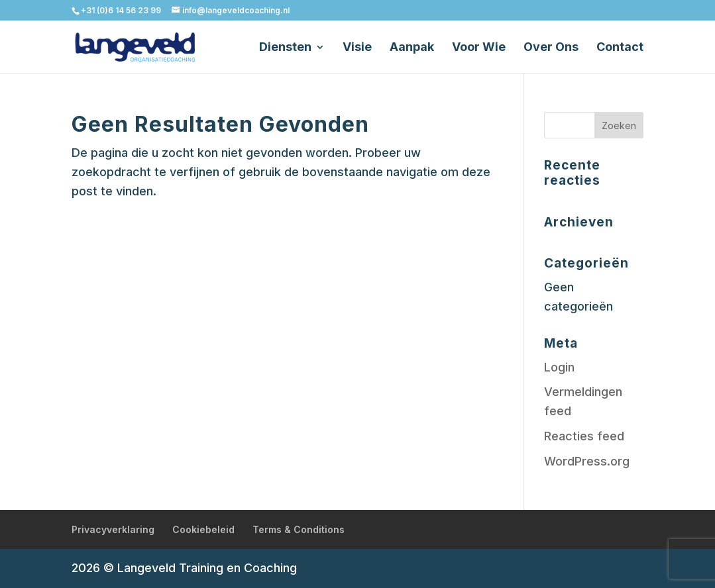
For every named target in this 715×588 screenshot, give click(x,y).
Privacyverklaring (113, 529)
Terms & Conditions (299, 529)
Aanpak (412, 48)
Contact (620, 48)
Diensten (285, 48)
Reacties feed (584, 436)
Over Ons (551, 48)
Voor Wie (479, 48)
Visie (357, 48)
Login (559, 367)
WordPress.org (587, 461)
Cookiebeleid (203, 529)
